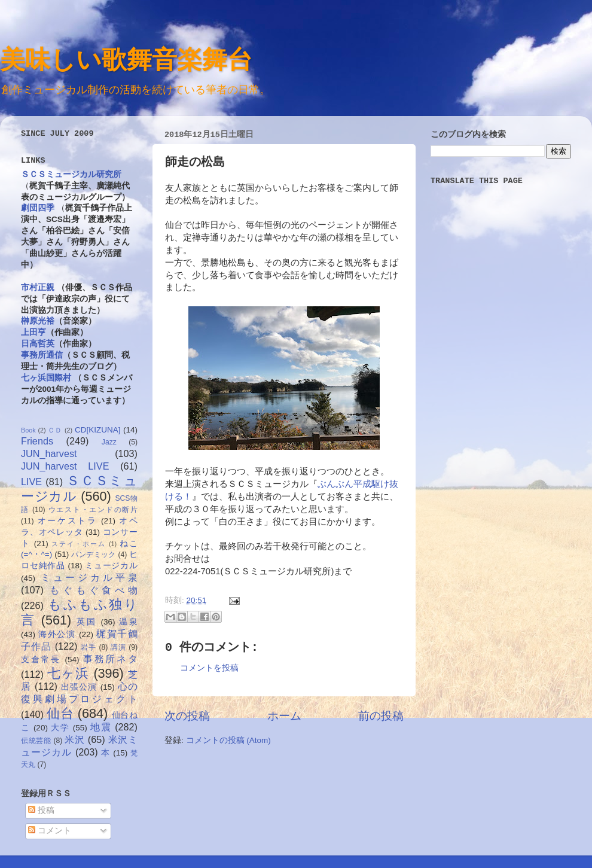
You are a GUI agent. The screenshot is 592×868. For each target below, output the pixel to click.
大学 (60, 728)
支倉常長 (41, 660)
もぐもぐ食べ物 (94, 590)
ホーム (284, 716)
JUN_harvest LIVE (65, 466)
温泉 (128, 622)
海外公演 (57, 634)
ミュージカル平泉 (89, 577)
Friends (37, 441)
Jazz (109, 442)
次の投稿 (187, 716)
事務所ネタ (110, 659)
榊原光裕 (38, 321)
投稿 (41, 810)
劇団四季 (38, 208)
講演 (118, 647)
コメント (50, 831)
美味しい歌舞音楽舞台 (126, 59)
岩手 (89, 647)
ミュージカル (111, 566)
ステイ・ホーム (79, 544)
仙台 (60, 713)
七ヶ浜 (68, 673)
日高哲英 (38, 344)
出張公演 (79, 687)
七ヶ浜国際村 (46, 378)
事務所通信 (42, 355)
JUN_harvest (49, 453)
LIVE (31, 482)
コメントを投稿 (209, 668)
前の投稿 (381, 716)
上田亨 (33, 332)
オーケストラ (68, 521)
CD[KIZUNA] (98, 430)
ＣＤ (55, 430)
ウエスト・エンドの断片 (93, 510)
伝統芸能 (36, 741)
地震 (101, 727)
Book (28, 430)
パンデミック (93, 555)
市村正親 (38, 287)
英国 (87, 622)
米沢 (74, 739)
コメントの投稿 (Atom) (228, 740)
